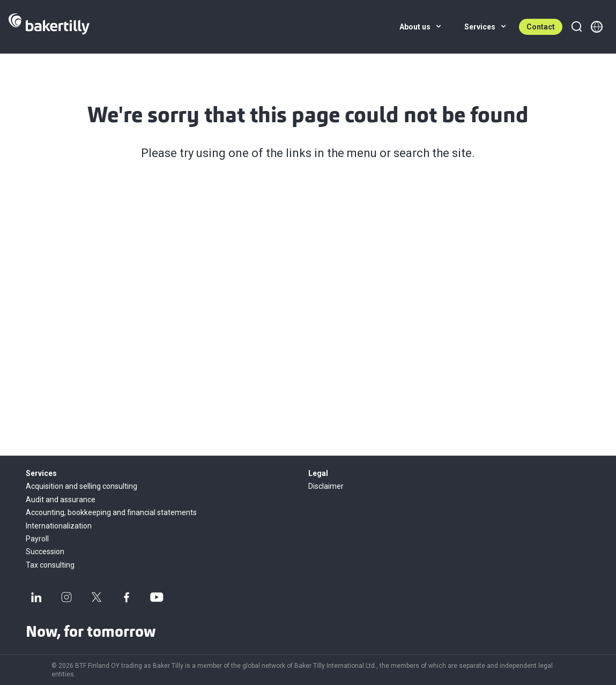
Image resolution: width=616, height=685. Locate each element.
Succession (45, 552)
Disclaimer (326, 486)
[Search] (576, 27)
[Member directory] (597, 27)
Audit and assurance (61, 500)
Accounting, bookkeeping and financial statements (111, 512)
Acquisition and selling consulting (81, 486)
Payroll (37, 539)
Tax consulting (50, 565)
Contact (541, 27)
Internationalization (59, 526)
